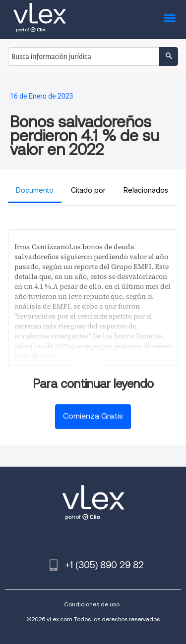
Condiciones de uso (92, 604)
